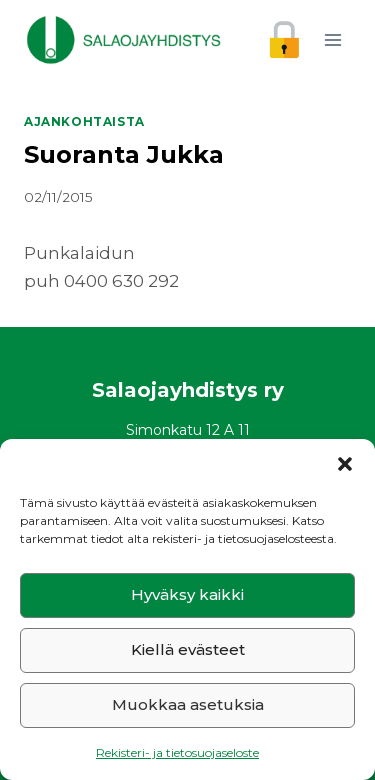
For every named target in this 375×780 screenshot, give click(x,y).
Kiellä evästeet (188, 649)
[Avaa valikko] (332, 39)
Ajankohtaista (84, 121)
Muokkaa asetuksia (188, 704)
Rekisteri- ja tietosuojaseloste (177, 752)
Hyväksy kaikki (187, 594)
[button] (345, 464)
